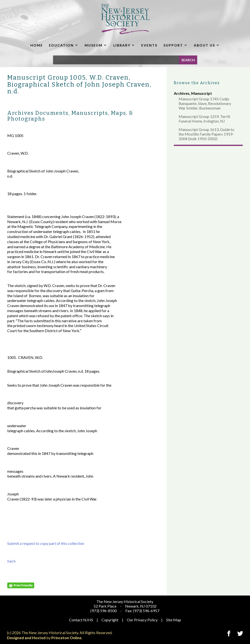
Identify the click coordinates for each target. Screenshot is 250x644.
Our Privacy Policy (142, 620)
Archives (182, 93)
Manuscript (202, 93)
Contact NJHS (81, 620)
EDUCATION (61, 45)
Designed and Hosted (26, 638)
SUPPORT (173, 45)
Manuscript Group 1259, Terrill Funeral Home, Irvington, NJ (204, 119)
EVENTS (149, 45)
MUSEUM (94, 45)
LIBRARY (122, 45)
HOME (37, 45)
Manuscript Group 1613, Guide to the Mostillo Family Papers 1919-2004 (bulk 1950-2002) (206, 134)
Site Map (174, 620)
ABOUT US (204, 45)
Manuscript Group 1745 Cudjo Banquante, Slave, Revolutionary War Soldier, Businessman (205, 103)
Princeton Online (66, 638)
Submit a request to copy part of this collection (46, 543)
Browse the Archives (197, 83)
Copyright (110, 620)
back (11, 561)
